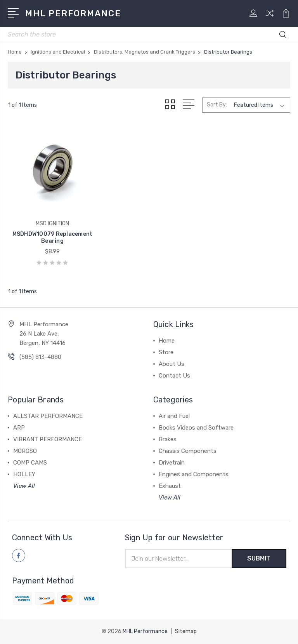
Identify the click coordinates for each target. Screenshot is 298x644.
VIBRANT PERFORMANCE (48, 439)
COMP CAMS (30, 463)
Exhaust (170, 486)
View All (24, 486)
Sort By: (217, 105)
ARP (19, 428)
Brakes (168, 439)
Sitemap (186, 631)
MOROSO (25, 451)
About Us (172, 364)
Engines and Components (194, 474)
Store (166, 352)
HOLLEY (24, 474)
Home (167, 341)
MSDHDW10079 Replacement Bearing (53, 238)
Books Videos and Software (196, 428)
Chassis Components (188, 451)
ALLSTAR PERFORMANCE (48, 416)
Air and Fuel (174, 416)
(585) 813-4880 (40, 357)
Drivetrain (172, 463)
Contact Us (174, 376)
